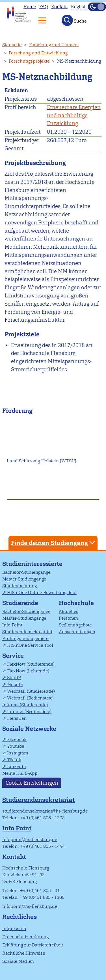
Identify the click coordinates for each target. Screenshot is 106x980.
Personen (68, 618)
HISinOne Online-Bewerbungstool (42, 592)
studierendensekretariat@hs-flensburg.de (45, 811)
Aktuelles (69, 611)
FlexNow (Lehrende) (28, 671)
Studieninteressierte (32, 564)
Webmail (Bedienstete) (30, 698)
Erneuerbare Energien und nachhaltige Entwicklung (74, 115)
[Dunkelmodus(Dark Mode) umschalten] (97, 7)
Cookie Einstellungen (32, 783)
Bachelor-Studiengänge (26, 572)
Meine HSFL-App (20, 773)
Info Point (12, 625)
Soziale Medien (18, 961)
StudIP (14, 678)
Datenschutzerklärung (25, 937)
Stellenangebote (75, 625)
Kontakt (59, 7)
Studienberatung (20, 586)
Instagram (18, 753)
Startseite (12, 45)
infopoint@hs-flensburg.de (30, 839)
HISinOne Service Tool (30, 645)
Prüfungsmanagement (25, 638)
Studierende (20, 603)
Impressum (14, 929)
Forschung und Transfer (54, 45)
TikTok (14, 760)
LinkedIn (17, 766)
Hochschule (76, 603)
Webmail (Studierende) (31, 691)
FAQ (44, 7)
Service (13, 656)
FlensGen (17, 718)
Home (30, 7)
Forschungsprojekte (29, 61)
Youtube (16, 746)
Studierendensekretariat (27, 632)
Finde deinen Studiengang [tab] (54, 543)
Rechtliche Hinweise (24, 953)
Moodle (15, 684)
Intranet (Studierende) (25, 705)
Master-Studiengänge (24, 579)
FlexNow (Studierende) (31, 664)
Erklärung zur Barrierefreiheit (33, 945)
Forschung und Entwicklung (38, 53)
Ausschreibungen (77, 632)
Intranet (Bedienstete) (29, 711)
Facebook (17, 739)
